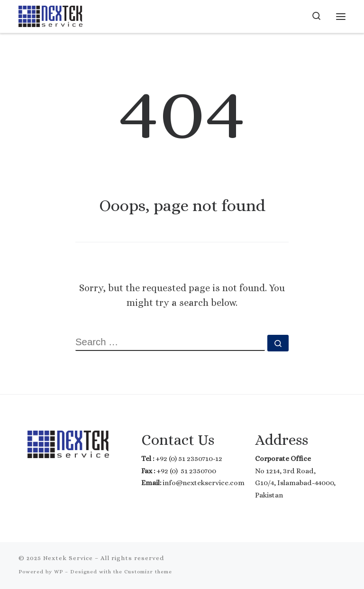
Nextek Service (68, 558)
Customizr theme (148, 572)
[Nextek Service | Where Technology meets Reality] (50, 15)
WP (59, 572)
